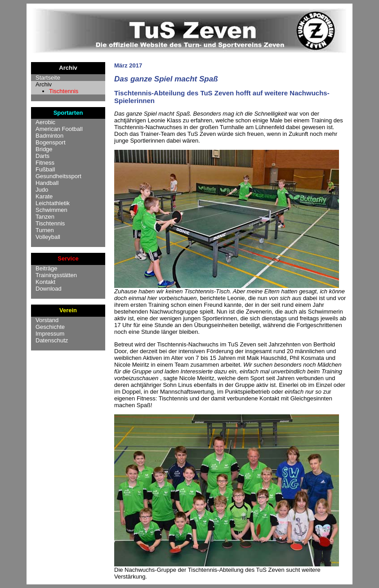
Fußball (45, 169)
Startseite (48, 78)
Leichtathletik (53, 203)
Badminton (49, 136)
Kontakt (45, 282)
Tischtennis (64, 91)
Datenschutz (52, 340)
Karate (44, 196)
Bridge (44, 149)
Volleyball (48, 237)
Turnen (45, 230)
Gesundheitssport (58, 176)
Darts (42, 156)
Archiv (44, 84)
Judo (42, 190)
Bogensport (51, 142)
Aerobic (45, 122)
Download (49, 289)
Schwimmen (51, 210)
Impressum (50, 334)
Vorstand (47, 320)
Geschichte (50, 327)
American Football (59, 129)
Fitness (45, 163)
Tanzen (45, 217)
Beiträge (46, 268)
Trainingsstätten (56, 275)
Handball (47, 183)
